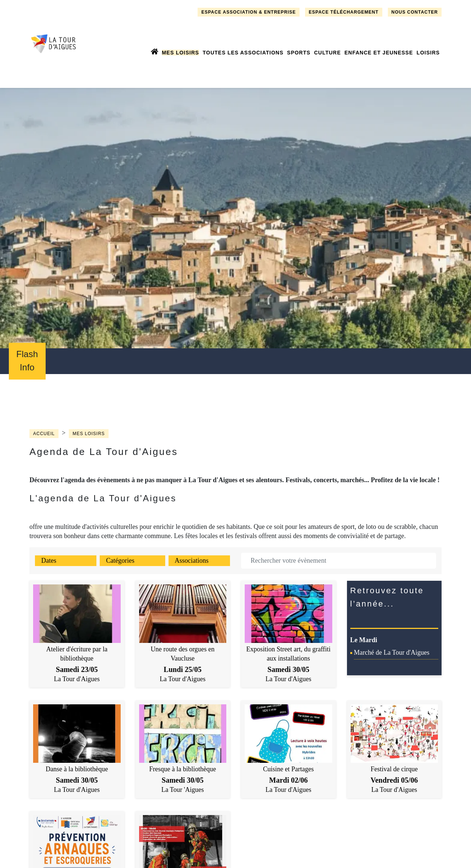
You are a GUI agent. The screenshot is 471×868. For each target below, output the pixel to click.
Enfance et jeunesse (379, 53)
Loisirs (428, 53)
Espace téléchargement (343, 12)
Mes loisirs (180, 53)
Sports (299, 53)
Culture (327, 53)
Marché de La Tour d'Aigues (392, 652)
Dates (49, 561)
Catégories (120, 561)
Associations (192, 561)
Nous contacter (415, 12)
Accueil (44, 434)
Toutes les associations (243, 53)
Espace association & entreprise (249, 12)
